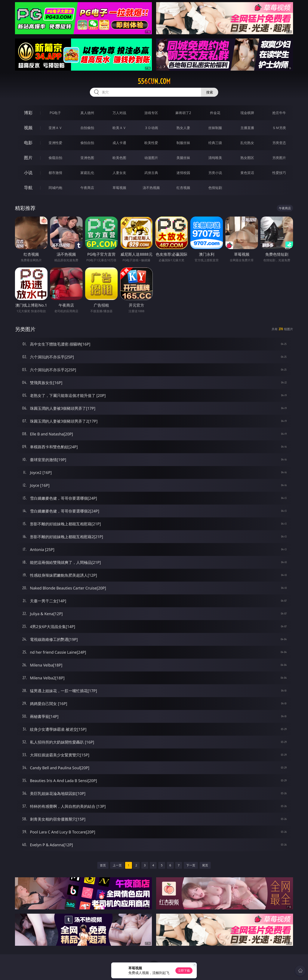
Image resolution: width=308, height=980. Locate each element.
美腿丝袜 (183, 158)
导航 (28, 188)
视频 (28, 128)
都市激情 (55, 173)
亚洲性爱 (55, 143)
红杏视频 (183, 188)
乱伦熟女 (247, 143)
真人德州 (87, 113)
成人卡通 (119, 143)
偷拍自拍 (87, 143)
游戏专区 (151, 113)
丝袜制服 (215, 128)
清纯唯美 (215, 158)
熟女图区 (247, 158)
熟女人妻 (183, 128)
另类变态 (279, 143)
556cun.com (154, 81)
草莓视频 (119, 188)
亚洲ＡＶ (55, 128)
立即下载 (184, 970)
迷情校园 (183, 173)
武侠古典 (151, 173)
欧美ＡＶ (119, 128)
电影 (28, 143)
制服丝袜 (183, 143)
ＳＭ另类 (279, 128)
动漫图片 (151, 158)
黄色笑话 (247, 173)
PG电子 (55, 113)
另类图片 (279, 158)
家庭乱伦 (87, 173)
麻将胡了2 (183, 113)
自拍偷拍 (87, 128)
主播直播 (247, 128)
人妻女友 (119, 173)
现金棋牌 (247, 113)
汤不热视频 (151, 188)
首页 (103, 865)
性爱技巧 (279, 173)
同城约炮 (55, 188)
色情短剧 (215, 188)
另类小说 (215, 173)
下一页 (191, 865)
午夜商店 (87, 188)
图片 (28, 158)
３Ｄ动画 (151, 128)
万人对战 (119, 113)
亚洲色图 (87, 158)
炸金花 (215, 113)
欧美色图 (119, 158)
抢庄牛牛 (279, 113)
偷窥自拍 (55, 158)
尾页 (205, 865)
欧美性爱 (151, 143)
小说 (28, 173)
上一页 (117, 865)
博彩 (28, 113)
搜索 (210, 92)
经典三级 (215, 143)
